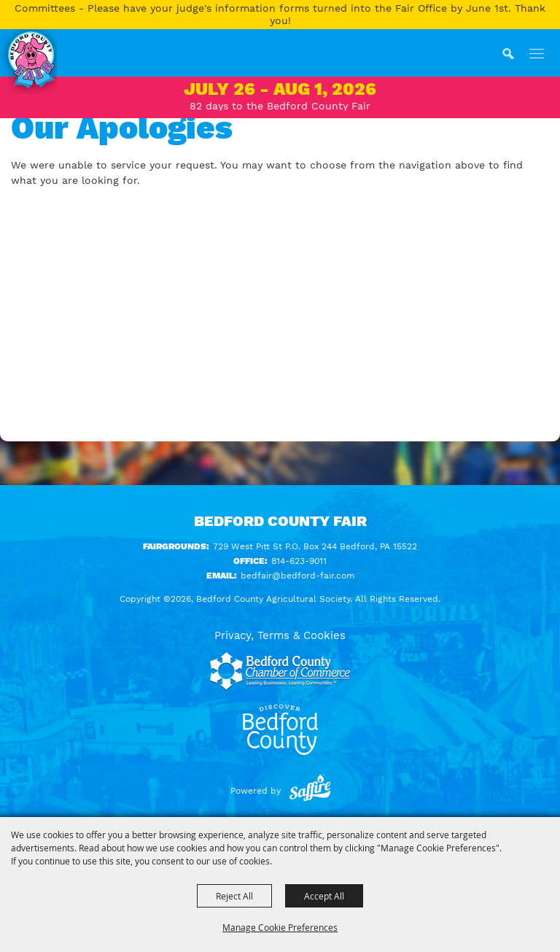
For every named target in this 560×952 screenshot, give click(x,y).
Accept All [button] (324, 896)
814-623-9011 (299, 561)
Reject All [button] (234, 896)
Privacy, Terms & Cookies (280, 635)
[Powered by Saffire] (310, 791)
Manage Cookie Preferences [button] (280, 927)
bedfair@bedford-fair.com (297, 576)
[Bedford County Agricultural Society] (28, 62)
